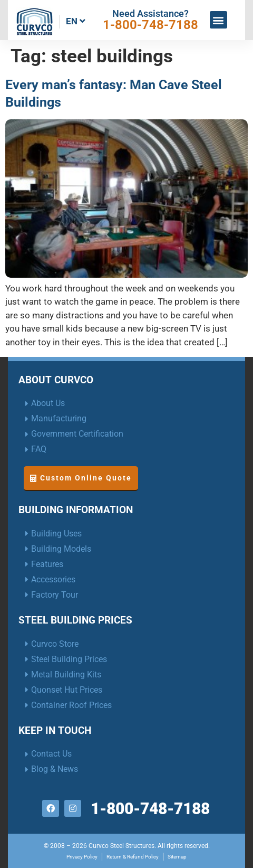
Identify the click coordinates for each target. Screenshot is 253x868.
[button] (218, 20)
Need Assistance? (150, 13)
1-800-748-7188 (150, 25)
